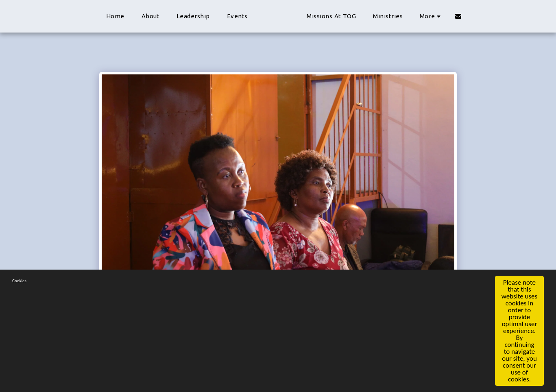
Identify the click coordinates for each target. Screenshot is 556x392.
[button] (514, 16)
